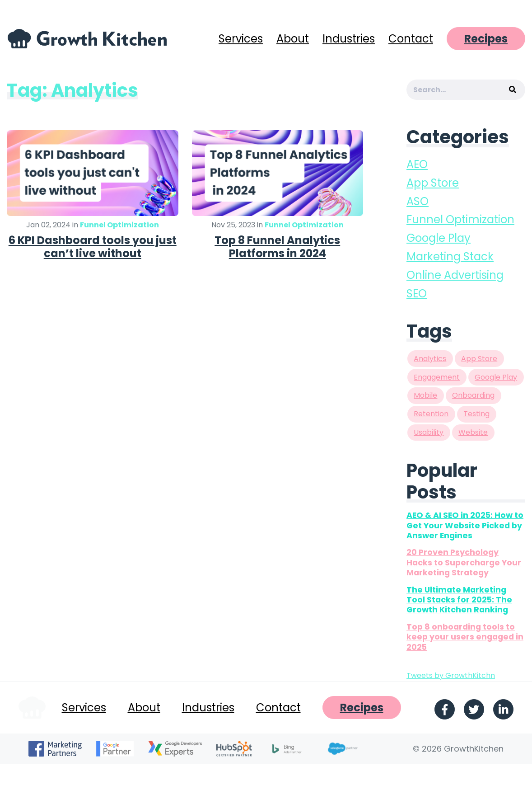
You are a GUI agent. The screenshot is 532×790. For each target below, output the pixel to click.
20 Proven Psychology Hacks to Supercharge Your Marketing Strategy (464, 562)
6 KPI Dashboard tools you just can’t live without (93, 247)
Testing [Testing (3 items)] (476, 414)
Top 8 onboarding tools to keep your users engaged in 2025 (465, 637)
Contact (411, 39)
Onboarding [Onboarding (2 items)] (473, 395)
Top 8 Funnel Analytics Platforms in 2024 (277, 247)
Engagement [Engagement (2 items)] (437, 377)
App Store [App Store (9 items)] (479, 359)
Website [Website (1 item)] (473, 432)
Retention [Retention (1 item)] (431, 414)
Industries (349, 39)
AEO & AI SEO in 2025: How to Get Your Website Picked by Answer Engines (465, 525)
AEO (417, 164)
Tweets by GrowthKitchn (451, 675)
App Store (433, 183)
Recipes (486, 39)
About (293, 39)
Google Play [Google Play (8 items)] (496, 377)
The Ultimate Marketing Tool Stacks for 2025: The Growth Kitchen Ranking (459, 600)
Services (241, 39)
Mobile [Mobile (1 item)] (425, 395)
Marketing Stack (450, 256)
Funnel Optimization (119, 225)
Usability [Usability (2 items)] (429, 432)
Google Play (439, 238)
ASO (418, 201)
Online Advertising (455, 275)
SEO (417, 294)
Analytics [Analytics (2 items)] (430, 359)
